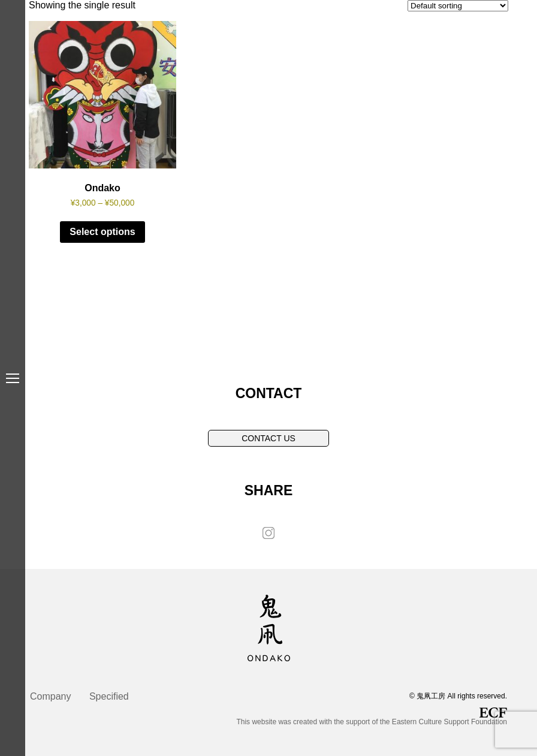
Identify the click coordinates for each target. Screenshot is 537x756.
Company (50, 696)
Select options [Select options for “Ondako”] (102, 232)
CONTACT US (268, 438)
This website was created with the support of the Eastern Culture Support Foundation (372, 717)
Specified (109, 696)
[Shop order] (458, 6)
